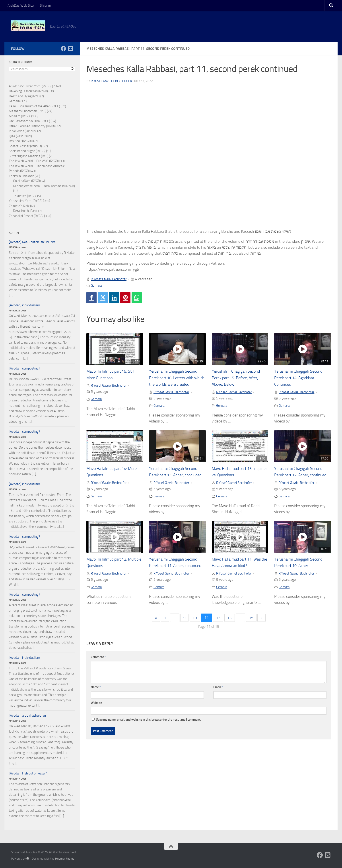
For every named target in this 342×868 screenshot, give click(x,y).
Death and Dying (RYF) (24, 96)
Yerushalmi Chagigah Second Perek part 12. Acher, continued (301, 476)
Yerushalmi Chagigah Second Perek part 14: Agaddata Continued (301, 378)
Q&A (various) (18, 136)
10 (195, 632)
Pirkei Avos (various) (23, 131)
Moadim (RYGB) (20, 116)
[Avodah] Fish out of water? (28, 773)
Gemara (97, 285)
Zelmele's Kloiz (19, 206)
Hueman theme (65, 859)
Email (218, 702)
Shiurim (45, 5)
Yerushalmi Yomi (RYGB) (26, 201)
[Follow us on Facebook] (63, 49)
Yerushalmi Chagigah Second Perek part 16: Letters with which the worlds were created (177, 378)
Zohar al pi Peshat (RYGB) (26, 216)
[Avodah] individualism (24, 305)
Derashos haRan (24, 211)
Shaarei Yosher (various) (25, 146)
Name (96, 702)
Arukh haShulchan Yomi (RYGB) (30, 86)
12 (218, 632)
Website (96, 717)
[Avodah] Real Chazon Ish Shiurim (32, 242)
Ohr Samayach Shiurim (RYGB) (29, 121)
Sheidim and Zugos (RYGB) (27, 151)
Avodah (15, 233)
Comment (98, 672)
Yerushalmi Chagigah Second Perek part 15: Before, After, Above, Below (238, 378)
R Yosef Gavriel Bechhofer (111, 81)
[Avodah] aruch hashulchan (27, 716)
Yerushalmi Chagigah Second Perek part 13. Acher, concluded (176, 476)
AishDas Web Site (21, 5)
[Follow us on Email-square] (70, 49)
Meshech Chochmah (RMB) (28, 111)
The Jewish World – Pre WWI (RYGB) (34, 161)
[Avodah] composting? (24, 368)
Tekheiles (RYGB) (25, 196)
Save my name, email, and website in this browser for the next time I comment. (149, 734)
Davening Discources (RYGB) (28, 91)
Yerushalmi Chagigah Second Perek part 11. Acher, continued (176, 573)
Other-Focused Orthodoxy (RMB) (32, 126)
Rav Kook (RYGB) (20, 141)
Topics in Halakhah (21, 176)
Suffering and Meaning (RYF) (29, 156)
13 (230, 632)
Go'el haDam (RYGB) (27, 181)
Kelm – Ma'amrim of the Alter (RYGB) (34, 106)
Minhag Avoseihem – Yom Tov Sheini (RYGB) (44, 186)
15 (252, 632)
